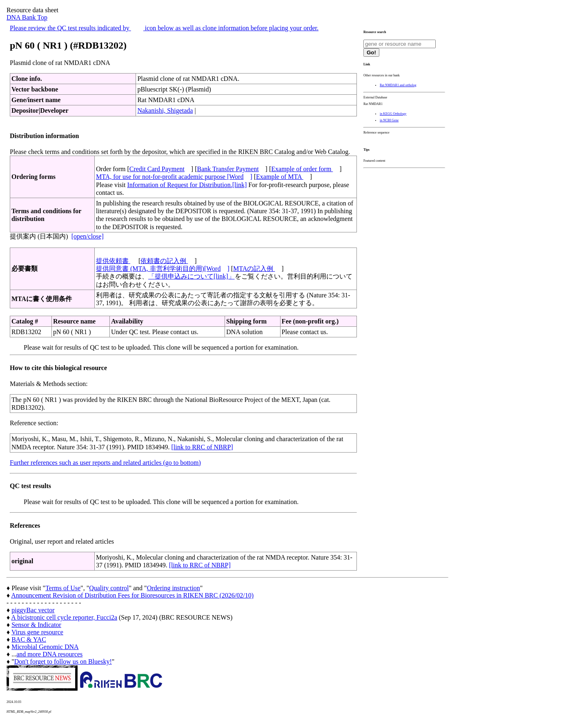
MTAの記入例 (254, 269)
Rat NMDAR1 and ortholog (398, 85)
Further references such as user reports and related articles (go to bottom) (105, 463)
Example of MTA (280, 177)
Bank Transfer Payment (228, 169)
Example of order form (302, 169)
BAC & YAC (29, 639)
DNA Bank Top (27, 17)
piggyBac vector (33, 610)
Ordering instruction (174, 588)
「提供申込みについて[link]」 (192, 276)
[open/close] (88, 236)
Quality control (109, 588)
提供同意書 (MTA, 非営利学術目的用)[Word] (163, 269)
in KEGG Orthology (393, 114)
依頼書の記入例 (164, 261)
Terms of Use (63, 588)
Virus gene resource (37, 632)
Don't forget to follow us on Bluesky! (63, 661)
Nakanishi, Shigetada (165, 110)
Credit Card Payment (157, 169)
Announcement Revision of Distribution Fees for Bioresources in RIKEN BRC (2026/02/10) (132, 595)
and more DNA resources (49, 654)
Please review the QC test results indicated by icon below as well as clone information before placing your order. (164, 28)
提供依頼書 (113, 261)
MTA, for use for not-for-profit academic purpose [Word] (174, 177)
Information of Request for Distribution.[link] (187, 185)
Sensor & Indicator (36, 625)
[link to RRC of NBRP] (202, 447)
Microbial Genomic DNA (45, 647)
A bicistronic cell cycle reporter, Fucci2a (64, 617)
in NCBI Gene (389, 120)
